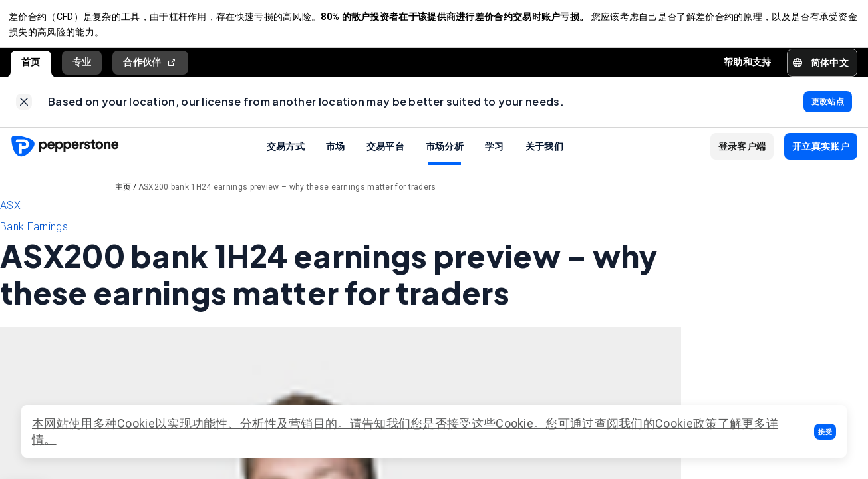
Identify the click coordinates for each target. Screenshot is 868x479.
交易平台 (385, 153)
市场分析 (445, 153)
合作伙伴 (150, 66)
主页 (123, 194)
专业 (82, 66)
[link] (24, 108)
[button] (825, 432)
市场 (336, 153)
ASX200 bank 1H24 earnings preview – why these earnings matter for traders (287, 194)
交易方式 (286, 153)
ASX (10, 213)
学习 (495, 153)
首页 (31, 66)
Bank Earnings (34, 234)
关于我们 (544, 153)
